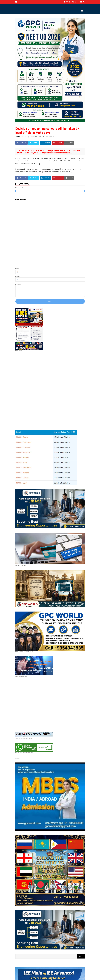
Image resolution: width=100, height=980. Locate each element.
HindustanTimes (51, 137)
